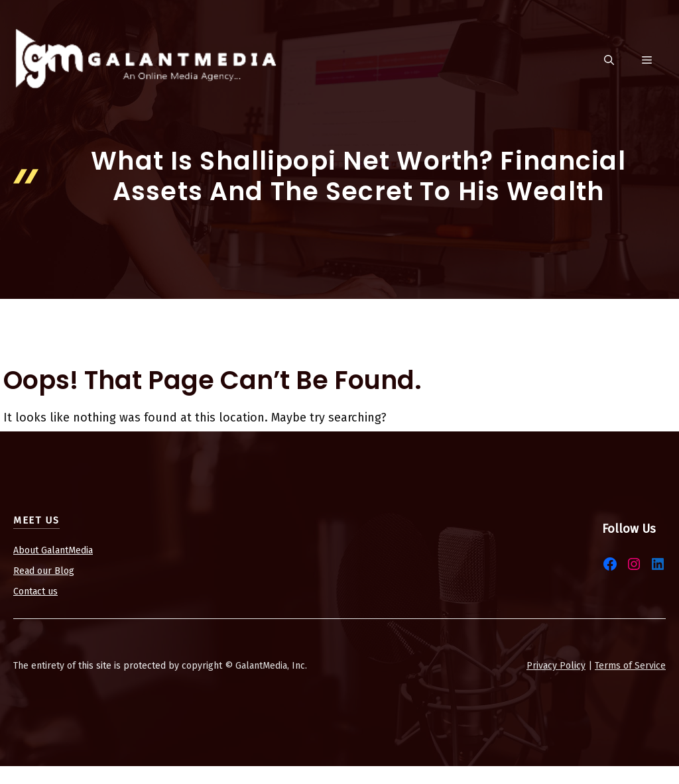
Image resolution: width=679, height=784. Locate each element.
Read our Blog (44, 571)
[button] (609, 61)
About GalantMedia (53, 550)
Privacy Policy (556, 666)
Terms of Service (630, 666)
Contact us (35, 591)
